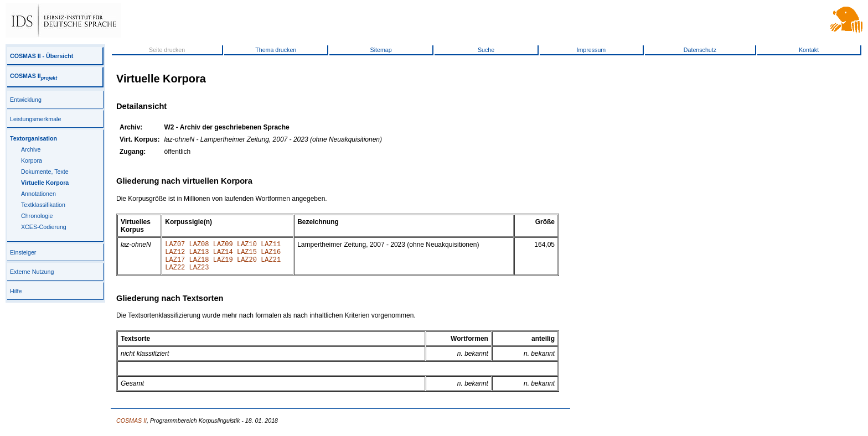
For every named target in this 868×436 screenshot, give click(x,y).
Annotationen (38, 194)
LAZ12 (175, 255)
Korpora (32, 160)
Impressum (591, 50)
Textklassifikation (43, 205)
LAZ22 (175, 274)
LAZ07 (175, 245)
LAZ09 (223, 245)
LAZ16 (271, 255)
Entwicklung (26, 100)
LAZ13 (199, 255)
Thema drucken (276, 50)
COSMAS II (33, 76)
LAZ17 (175, 264)
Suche (486, 50)
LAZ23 (199, 274)
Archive (31, 149)
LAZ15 (247, 255)
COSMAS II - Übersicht (42, 56)
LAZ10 (247, 245)
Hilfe (16, 291)
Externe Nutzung (32, 272)
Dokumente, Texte (45, 172)
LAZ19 (223, 264)
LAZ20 (247, 264)
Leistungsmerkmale (35, 119)
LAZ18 (199, 264)
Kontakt (809, 50)
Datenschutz (700, 50)
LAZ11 (271, 245)
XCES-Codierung (44, 227)
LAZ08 (199, 245)
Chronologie (37, 216)
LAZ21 (271, 264)
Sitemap (381, 50)
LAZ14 (223, 255)
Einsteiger (23, 252)
